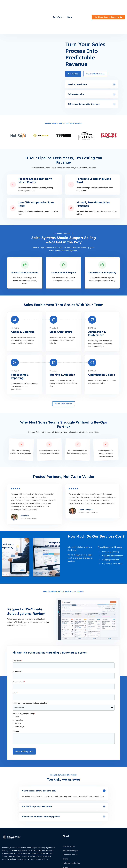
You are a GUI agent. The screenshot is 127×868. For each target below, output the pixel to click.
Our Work (58, 5)
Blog (70, 5)
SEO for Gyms (69, 823)
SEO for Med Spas (71, 827)
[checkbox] (64, 698)
